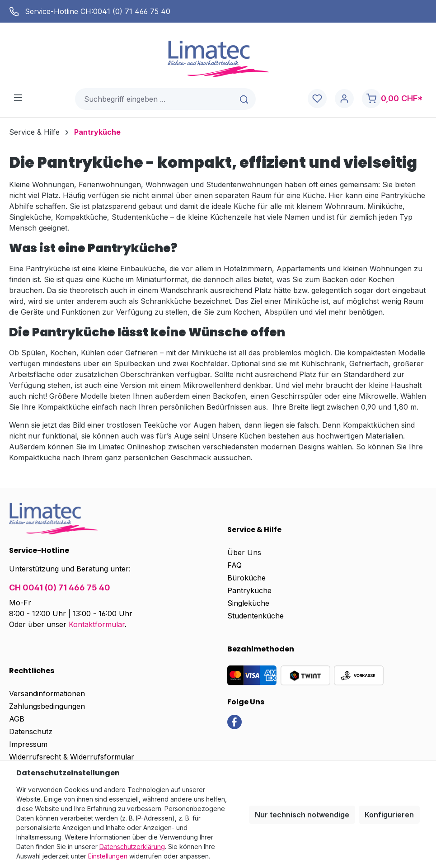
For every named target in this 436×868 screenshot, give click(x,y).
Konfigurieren (389, 815)
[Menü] (18, 97)
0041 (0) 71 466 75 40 (132, 11)
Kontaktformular (97, 624)
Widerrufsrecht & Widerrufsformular (72, 757)
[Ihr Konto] (344, 99)
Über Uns (244, 552)
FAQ (234, 565)
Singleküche (248, 603)
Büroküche (246, 578)
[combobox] (155, 99)
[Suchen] (245, 99)
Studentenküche (256, 616)
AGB (17, 719)
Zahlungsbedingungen (47, 706)
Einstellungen (108, 856)
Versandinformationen (47, 693)
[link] (234, 721)
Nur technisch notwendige (302, 815)
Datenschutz (31, 731)
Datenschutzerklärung (132, 847)
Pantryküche (249, 590)
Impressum (28, 744)
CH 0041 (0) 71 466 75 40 (60, 587)
